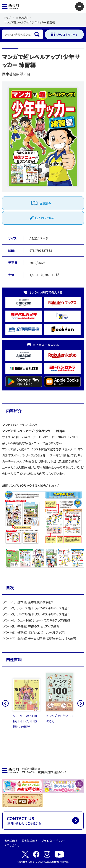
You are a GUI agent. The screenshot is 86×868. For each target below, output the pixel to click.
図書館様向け (29, 841)
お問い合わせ (12, 845)
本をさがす (22, 17)
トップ (7, 17)
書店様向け (11, 841)
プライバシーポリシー (54, 841)
